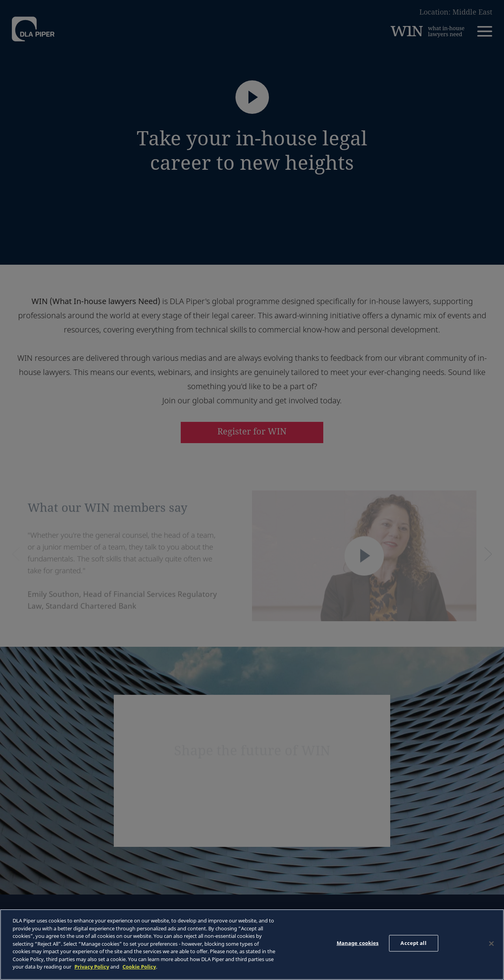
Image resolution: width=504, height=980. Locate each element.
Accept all (413, 943)
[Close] (491, 944)
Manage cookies (358, 943)
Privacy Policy (92, 967)
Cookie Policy (139, 967)
